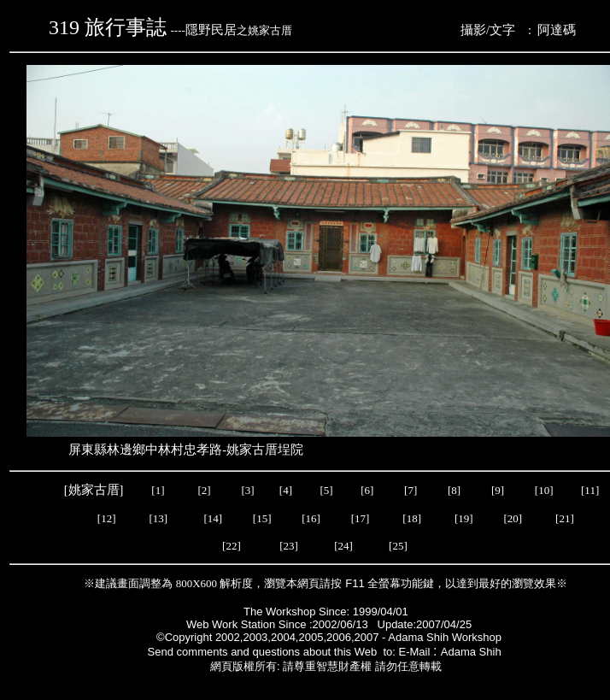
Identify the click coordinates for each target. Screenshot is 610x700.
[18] (412, 518)
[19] (464, 518)
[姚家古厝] (95, 490)
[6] (366, 490)
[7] (411, 490)
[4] (284, 490)
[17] (361, 518)
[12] (107, 518)
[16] (311, 518)
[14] (213, 518)
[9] (499, 490)
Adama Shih (472, 652)
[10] (544, 490)
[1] (158, 490)
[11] (591, 490)
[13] (158, 518)
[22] (233, 546)
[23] (289, 546)
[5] (327, 490)
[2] (204, 490)
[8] (454, 490)
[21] (566, 518)
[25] (399, 546)
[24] (345, 546)
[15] (261, 518)
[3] (247, 490)
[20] (514, 518)
